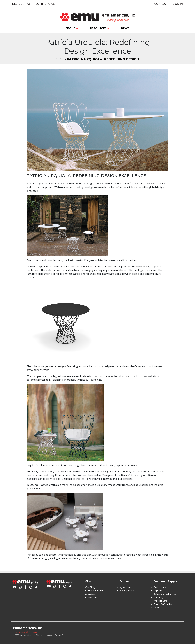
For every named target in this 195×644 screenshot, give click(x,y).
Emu (87, 260)
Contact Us (91, 597)
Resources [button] (98, 28)
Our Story (90, 587)
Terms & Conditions (164, 604)
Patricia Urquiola (36, 184)
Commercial (45, 4)
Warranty (158, 597)
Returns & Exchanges (165, 594)
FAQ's (156, 608)
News (125, 28)
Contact (161, 4)
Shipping (158, 590)
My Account (125, 587)
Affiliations (91, 594)
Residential (21, 4)
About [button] (71, 28)
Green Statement (94, 590)
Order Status (160, 587)
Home (58, 59)
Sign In (178, 4)
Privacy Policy (127, 590)
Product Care (160, 601)
